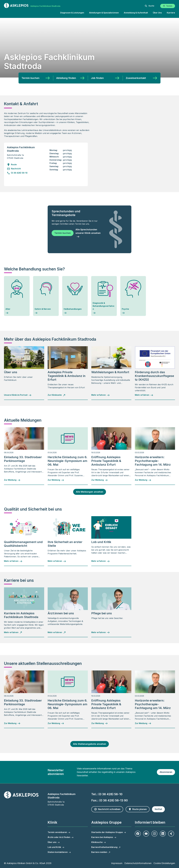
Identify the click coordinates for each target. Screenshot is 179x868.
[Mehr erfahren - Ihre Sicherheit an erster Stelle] (57, 561)
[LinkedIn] (163, 834)
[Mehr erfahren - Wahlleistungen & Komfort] (101, 395)
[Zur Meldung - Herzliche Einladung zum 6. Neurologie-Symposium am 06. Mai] (56, 480)
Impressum (117, 863)
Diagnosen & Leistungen (72, 13)
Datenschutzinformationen (138, 863)
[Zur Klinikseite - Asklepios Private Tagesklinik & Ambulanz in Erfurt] (57, 395)
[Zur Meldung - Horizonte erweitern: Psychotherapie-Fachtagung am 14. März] (143, 480)
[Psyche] (133, 296)
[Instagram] (154, 834)
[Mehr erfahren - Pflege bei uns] (101, 632)
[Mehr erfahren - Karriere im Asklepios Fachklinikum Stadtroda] (13, 632)
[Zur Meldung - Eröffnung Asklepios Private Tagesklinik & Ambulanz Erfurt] (100, 480)
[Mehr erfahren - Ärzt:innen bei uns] (57, 632)
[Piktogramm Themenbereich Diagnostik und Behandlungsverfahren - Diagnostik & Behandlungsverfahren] (104, 296)
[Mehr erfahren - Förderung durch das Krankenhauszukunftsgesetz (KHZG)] (144, 395)
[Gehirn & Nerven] (46, 296)
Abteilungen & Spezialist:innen (104, 13)
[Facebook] (138, 834)
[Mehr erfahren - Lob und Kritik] (101, 561)
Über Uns (157, 13)
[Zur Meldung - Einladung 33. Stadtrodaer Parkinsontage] (12, 480)
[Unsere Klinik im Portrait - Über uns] (18, 395)
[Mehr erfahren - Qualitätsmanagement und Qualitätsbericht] (13, 561)
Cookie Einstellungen (164, 863)
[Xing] (171, 834)
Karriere (171, 13)
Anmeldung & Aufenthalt (136, 13)
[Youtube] (146, 834)
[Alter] (17, 296)
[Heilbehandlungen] (75, 296)
